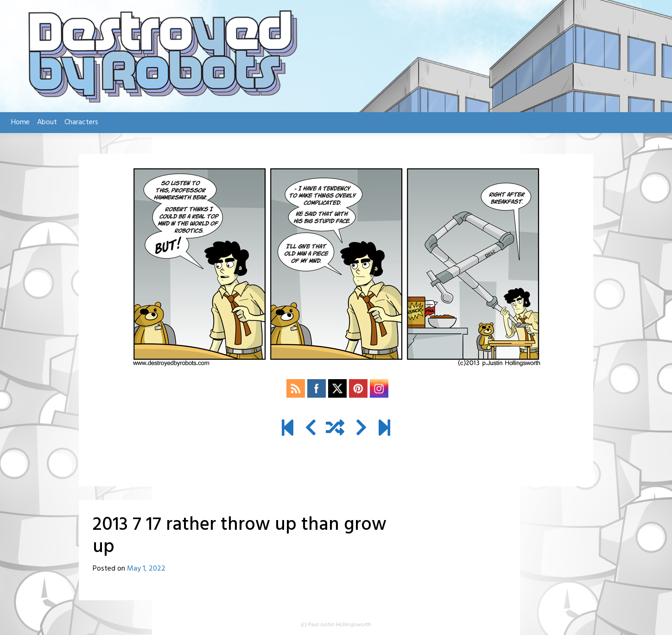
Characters (81, 122)
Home (20, 122)
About (47, 122)
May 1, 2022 (146, 569)
